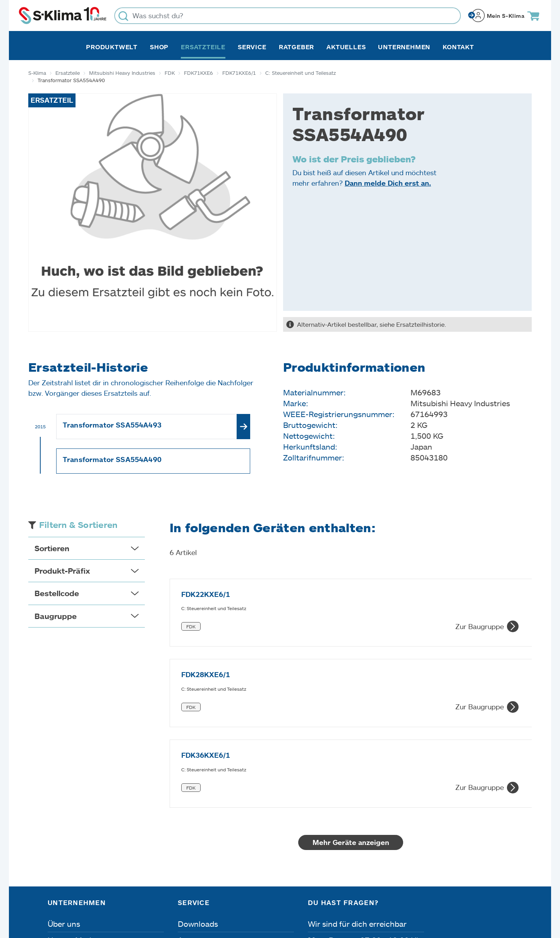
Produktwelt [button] (112, 47)
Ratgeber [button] (296, 47)
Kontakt (458, 47)
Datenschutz (126, 894)
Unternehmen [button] (404, 47)
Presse (60, 840)
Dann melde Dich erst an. (388, 183)
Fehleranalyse (203, 824)
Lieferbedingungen (386, 894)
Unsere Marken (75, 808)
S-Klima (37, 73)
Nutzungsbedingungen (293, 894)
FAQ (186, 857)
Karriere (62, 824)
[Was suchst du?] (288, 16)
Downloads (198, 791)
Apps (187, 808)
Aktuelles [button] (346, 47)
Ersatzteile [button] (203, 47)
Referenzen (68, 857)
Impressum (66, 894)
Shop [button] (159, 47)
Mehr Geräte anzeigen (351, 710)
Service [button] (252, 47)
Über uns (64, 791)
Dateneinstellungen (200, 894)
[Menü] (508, 821)
